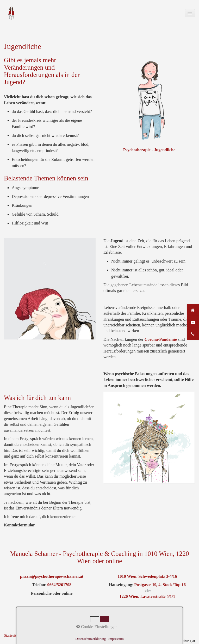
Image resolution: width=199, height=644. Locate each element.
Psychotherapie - (139, 150)
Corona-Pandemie (161, 339)
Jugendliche (165, 150)
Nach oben (50, 613)
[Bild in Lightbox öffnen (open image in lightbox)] (149, 437)
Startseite (11, 635)
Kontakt (27, 635)
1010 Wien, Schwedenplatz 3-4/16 (147, 576)
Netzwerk (86, 635)
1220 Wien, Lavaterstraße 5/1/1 (147, 596)
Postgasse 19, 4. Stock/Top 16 (159, 585)
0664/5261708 (59, 585)
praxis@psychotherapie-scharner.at (52, 576)
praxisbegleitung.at (181, 641)
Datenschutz (67, 635)
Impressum (45, 635)
